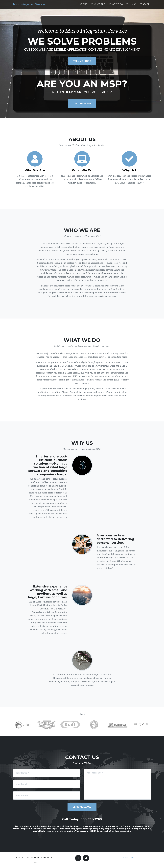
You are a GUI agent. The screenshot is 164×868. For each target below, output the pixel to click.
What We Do (116, 7)
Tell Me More (82, 61)
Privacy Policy (129, 857)
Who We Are (98, 7)
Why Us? (131, 7)
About (83, 7)
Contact (144, 7)
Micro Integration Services (39, 7)
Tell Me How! (82, 103)
